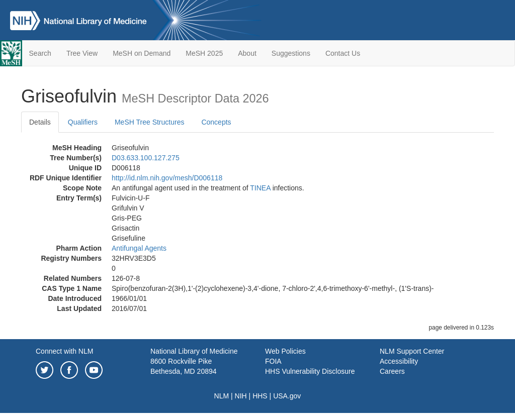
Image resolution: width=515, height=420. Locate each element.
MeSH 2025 (204, 53)
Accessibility (399, 361)
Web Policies (285, 351)
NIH (241, 396)
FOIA (273, 361)
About (247, 53)
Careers (392, 371)
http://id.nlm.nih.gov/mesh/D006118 (167, 178)
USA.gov (287, 396)
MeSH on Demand (142, 53)
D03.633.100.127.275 (146, 158)
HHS (260, 396)
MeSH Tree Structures (150, 122)
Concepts (216, 122)
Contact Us (343, 53)
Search (40, 53)
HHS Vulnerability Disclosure (310, 371)
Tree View (82, 53)
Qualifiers (83, 122)
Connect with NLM (64, 351)
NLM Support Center (412, 351)
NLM (222, 396)
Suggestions (291, 53)
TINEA (260, 188)
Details (40, 122)
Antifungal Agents (139, 248)
